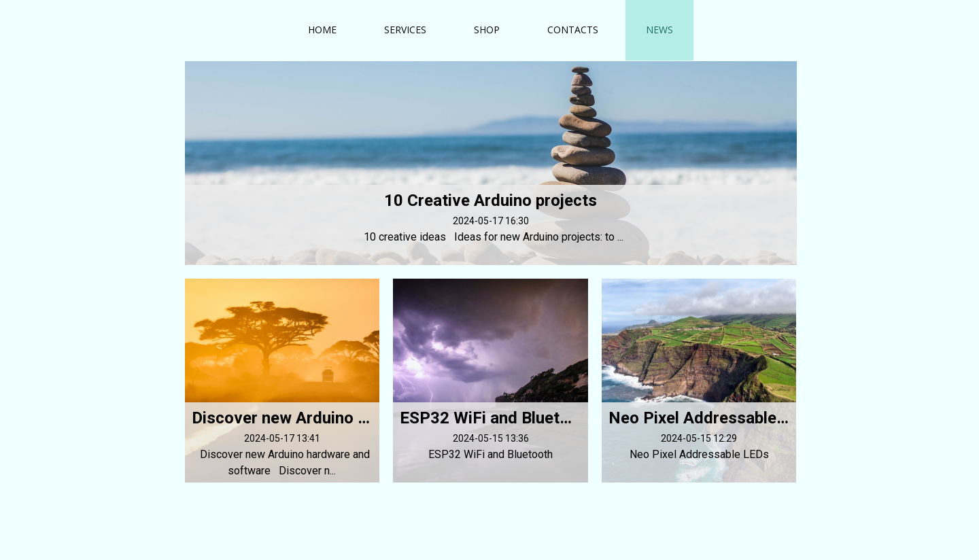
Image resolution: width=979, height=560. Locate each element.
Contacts (573, 30)
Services (405, 30)
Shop (487, 30)
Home (322, 30)
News (659, 30)
